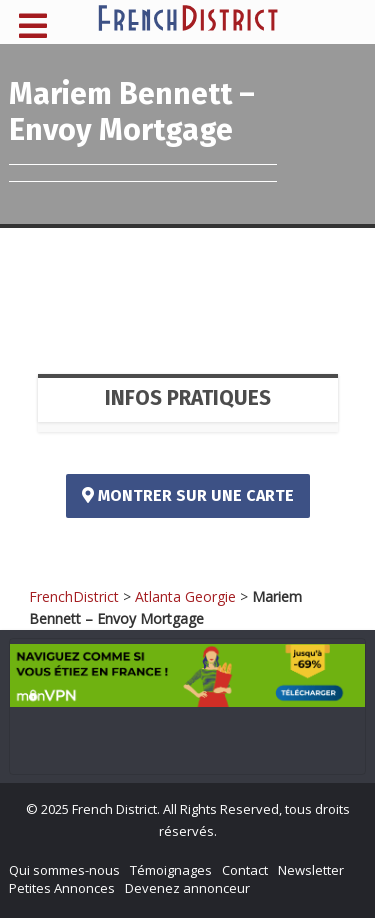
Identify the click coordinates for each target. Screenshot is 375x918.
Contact (245, 870)
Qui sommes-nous (64, 870)
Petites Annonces (62, 888)
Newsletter (311, 870)
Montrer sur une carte (188, 495)
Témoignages (171, 870)
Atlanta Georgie (185, 596)
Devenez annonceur (187, 888)
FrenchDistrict (74, 596)
